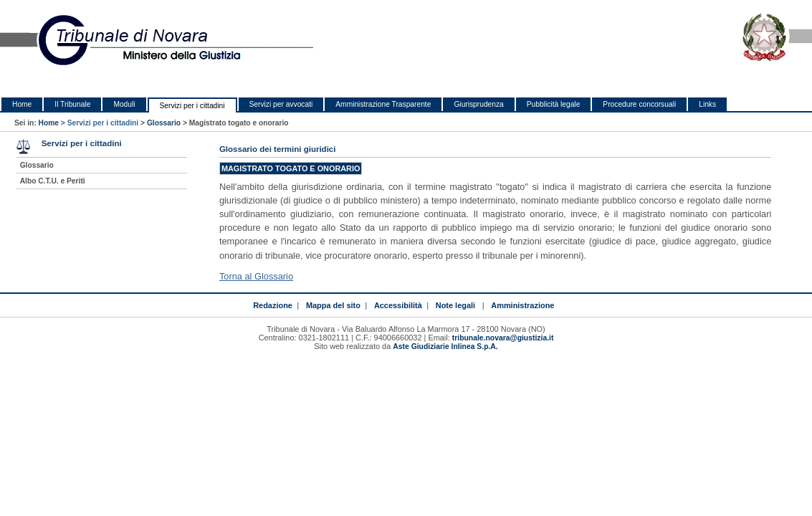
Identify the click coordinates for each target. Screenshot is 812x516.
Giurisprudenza (478, 104)
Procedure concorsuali (639, 104)
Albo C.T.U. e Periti (53, 181)
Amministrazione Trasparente (383, 104)
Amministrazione (522, 305)
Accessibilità (398, 305)
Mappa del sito (333, 305)
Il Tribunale (72, 104)
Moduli (124, 104)
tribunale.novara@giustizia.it (503, 338)
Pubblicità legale (554, 104)
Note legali (455, 305)
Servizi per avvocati (281, 104)
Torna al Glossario (256, 276)
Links (707, 104)
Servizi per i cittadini (192, 106)
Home (22, 104)
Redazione (273, 305)
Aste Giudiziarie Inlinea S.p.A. (445, 347)
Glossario (164, 123)
